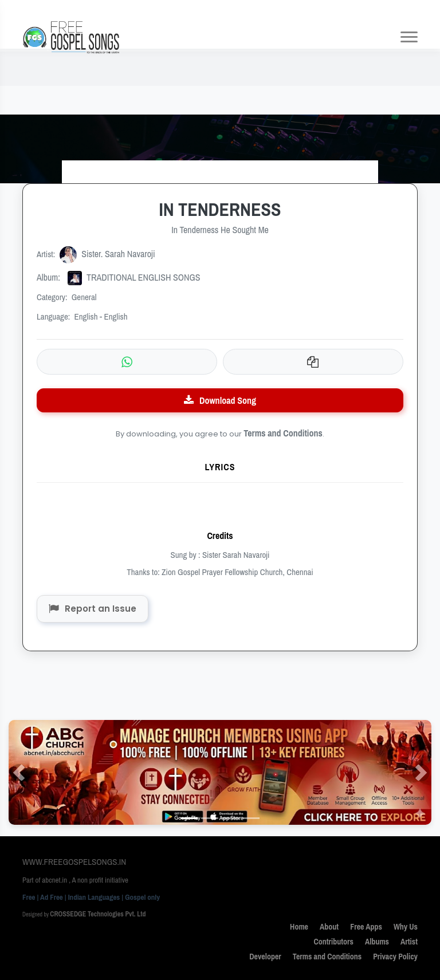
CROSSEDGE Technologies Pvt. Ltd (98, 914)
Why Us (406, 927)
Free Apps (366, 927)
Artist (409, 942)
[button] (19, 772)
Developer (265, 957)
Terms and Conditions (283, 433)
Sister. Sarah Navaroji (107, 254)
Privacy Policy (395, 957)
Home (299, 927)
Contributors (333, 942)
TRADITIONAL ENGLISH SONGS (119, 277)
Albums (377, 942)
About (329, 927)
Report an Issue (93, 609)
